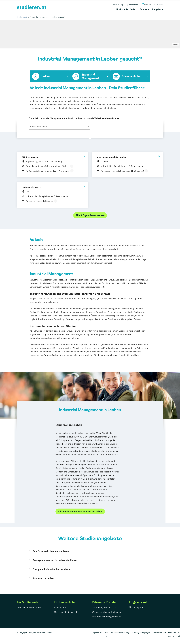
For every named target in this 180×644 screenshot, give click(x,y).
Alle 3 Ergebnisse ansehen (90, 215)
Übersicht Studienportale (29, 607)
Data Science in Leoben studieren (51, 551)
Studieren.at (22, 17)
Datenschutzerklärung (120, 633)
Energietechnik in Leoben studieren (52, 569)
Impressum (97, 633)
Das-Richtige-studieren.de (104, 607)
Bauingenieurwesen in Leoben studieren (55, 560)
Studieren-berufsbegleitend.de (106, 617)
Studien (144, 9)
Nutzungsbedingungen (141, 633)
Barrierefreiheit (159, 633)
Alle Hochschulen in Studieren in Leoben (80, 511)
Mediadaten (60, 607)
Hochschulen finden (126, 9)
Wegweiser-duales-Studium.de (107, 612)
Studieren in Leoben (43, 578)
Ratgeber (157, 9)
